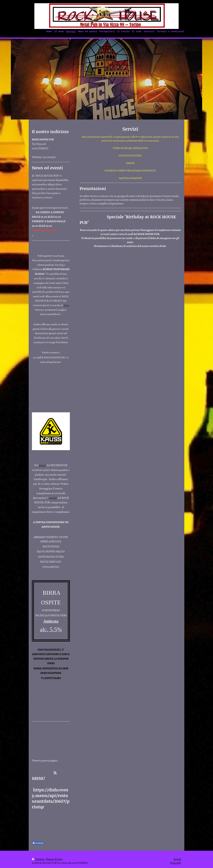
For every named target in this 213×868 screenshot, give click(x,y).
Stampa (38, 859)
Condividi (38, 843)
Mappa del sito (54, 859)
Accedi (177, 859)
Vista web (176, 863)
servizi (53, 498)
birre (66, 305)
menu (42, 465)
